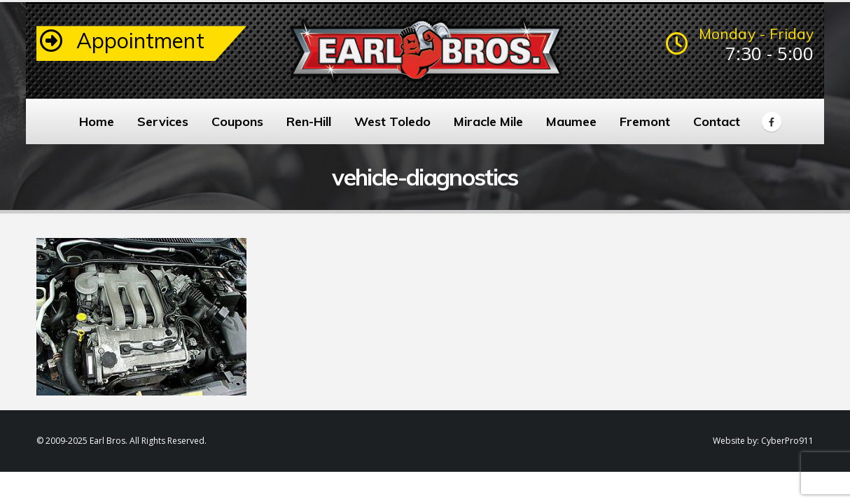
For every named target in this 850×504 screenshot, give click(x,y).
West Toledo (392, 121)
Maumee (571, 121)
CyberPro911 (787, 441)
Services (163, 121)
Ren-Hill (309, 121)
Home (97, 121)
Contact (717, 121)
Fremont (645, 121)
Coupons (237, 121)
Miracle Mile (488, 121)
